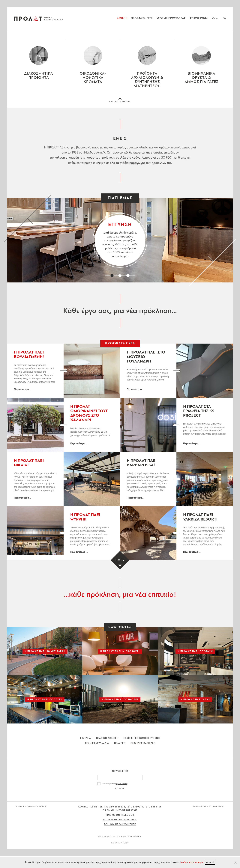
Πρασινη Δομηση (107, 750)
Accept (210, 862)
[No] (235, 863)
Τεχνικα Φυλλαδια (97, 756)
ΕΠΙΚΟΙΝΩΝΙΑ (199, 18)
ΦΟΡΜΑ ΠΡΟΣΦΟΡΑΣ (171, 18)
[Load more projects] (120, 572)
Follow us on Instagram (120, 832)
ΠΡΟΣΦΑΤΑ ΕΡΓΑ (142, 18)
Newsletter (120, 783)
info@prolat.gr (127, 823)
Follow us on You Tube (120, 837)
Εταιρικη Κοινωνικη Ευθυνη (142, 750)
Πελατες (120, 756)
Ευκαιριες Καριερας (143, 756)
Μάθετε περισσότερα (192, 862)
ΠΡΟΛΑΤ (28, 19)
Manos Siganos (37, 818)
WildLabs (218, 818)
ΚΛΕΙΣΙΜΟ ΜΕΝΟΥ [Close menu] (120, 114)
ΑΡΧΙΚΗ (122, 18)
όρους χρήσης (122, 796)
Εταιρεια (86, 750)
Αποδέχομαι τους (115, 796)
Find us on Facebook (120, 827)
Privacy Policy (120, 855)
